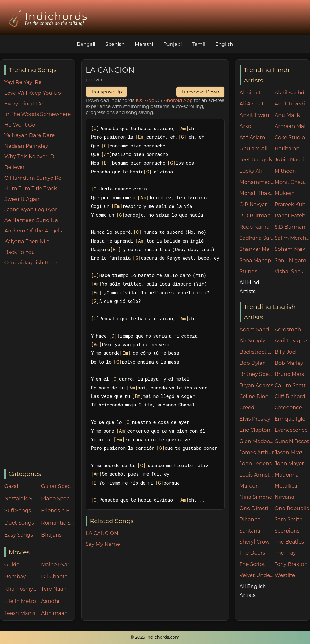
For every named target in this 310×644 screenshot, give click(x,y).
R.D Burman (255, 216)
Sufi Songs (18, 511)
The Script (252, 564)
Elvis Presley (255, 419)
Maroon (249, 486)
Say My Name (103, 544)
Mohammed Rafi (257, 182)
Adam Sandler (257, 330)
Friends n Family (58, 511)
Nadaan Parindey (26, 146)
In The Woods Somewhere (38, 114)
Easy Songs (19, 535)
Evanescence (291, 430)
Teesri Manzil (21, 613)
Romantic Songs (58, 523)
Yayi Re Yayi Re (23, 82)
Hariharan (287, 149)
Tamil (199, 44)
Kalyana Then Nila (27, 241)
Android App (178, 100)
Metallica (286, 486)
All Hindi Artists (250, 287)
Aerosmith (288, 330)
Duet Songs (19, 523)
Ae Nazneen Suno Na (31, 220)
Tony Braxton (291, 564)
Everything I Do (24, 104)
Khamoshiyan (21, 589)
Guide (12, 565)
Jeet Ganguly (256, 160)
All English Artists (253, 591)
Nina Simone (256, 497)
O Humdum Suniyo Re (33, 178)
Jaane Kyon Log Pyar (31, 210)
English (224, 44)
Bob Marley (289, 363)
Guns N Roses (292, 441)
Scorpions (287, 531)
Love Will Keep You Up (33, 93)
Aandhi (50, 601)
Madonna (287, 475)
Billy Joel (286, 352)
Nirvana (284, 497)
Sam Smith (289, 519)
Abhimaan (54, 613)
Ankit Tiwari (254, 115)
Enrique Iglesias (292, 419)
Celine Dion (254, 397)
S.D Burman (290, 227)
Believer (15, 167)
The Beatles (289, 542)
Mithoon (285, 171)
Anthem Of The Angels (33, 231)
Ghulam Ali (254, 149)
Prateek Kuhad (292, 205)
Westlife (285, 575)
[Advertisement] (40, 368)
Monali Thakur (257, 193)
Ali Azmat (252, 104)
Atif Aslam (252, 138)
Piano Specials (58, 499)
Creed (247, 408)
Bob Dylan (253, 363)
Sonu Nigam (290, 260)
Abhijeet (250, 93)
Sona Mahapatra (257, 260)
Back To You (20, 252)
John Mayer (289, 463)
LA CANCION (102, 533)
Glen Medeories (257, 441)
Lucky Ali (251, 171)
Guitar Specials (58, 486)
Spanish (115, 44)
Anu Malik (287, 115)
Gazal (11, 486)
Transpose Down (200, 92)
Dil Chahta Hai (58, 577)
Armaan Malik (292, 126)
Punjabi (173, 44)
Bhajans (51, 535)
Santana (250, 531)
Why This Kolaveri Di (30, 156)
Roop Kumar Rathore (257, 227)
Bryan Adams (257, 385)
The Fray (285, 553)
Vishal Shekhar (292, 271)
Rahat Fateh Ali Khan (292, 216)
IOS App (145, 100)
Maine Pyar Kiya (58, 565)
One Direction (257, 508)
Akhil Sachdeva (292, 93)
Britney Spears (257, 374)
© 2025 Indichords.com (155, 637)
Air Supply (252, 341)
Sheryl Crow (255, 542)
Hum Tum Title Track (31, 188)
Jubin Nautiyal (292, 160)
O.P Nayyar (253, 205)
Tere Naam (55, 589)
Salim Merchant (292, 238)
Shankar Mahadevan (257, 249)
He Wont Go (20, 125)
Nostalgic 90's (21, 499)
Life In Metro (20, 601)
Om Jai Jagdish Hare (30, 263)
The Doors (252, 553)
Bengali (86, 44)
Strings (249, 271)
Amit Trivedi (290, 104)
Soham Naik (290, 249)
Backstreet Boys (257, 352)
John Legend (256, 463)
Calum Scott (290, 385)
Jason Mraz (289, 452)
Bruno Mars (289, 374)
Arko (245, 126)
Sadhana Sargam (257, 238)
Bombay (15, 577)
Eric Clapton (255, 430)
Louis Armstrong (257, 475)
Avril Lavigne (291, 341)
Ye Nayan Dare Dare (30, 135)
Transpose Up (106, 92)
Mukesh (285, 193)
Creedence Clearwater (292, 408)
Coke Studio (290, 138)
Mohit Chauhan (292, 182)
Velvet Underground (257, 575)
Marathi (144, 44)
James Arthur (257, 452)
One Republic (292, 508)
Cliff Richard (290, 397)
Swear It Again (23, 199)
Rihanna (250, 519)
